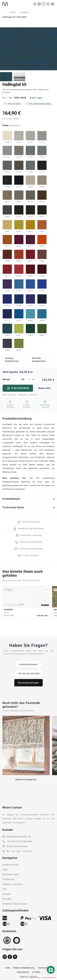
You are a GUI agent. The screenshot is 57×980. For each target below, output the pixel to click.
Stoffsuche (8, 879)
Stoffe (13, 12)
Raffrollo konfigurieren (39, 360)
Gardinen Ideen (11, 874)
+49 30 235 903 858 (29, 674)
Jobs (5, 870)
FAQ (5, 889)
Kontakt (7, 899)
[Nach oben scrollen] (51, 975)
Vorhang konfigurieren (12, 360)
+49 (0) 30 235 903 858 (19, 841)
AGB (7, 968)
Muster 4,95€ (44, 388)
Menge (28, 379)
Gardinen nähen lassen (15, 904)
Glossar (7, 894)
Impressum (23, 972)
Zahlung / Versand (12, 884)
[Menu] (52, 4)
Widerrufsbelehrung (24, 968)
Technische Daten (13, 507)
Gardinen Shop (10, 865)
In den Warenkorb (18, 388)
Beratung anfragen (28, 683)
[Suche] (35, 4)
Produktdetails (11, 499)
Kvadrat (25, 12)
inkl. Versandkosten (46, 978)
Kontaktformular (29, 664)
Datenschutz (45, 968)
